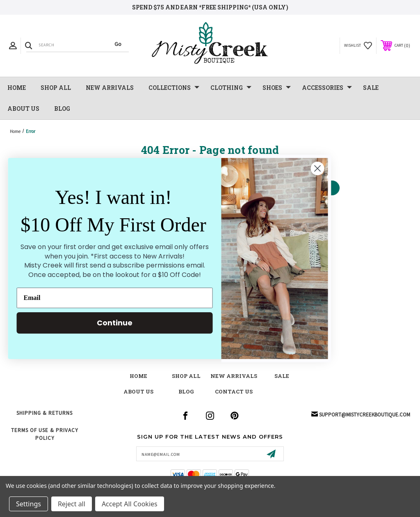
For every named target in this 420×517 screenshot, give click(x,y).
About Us (23, 109)
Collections (174, 88)
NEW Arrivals (110, 88)
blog (186, 391)
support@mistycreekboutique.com (365, 415)
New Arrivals (234, 376)
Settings (29, 504)
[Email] (103, 298)
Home (17, 88)
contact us (234, 391)
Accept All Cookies (130, 504)
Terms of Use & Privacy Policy (45, 434)
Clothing (231, 88)
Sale (282, 376)
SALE (371, 88)
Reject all (72, 504)
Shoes (277, 88)
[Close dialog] (306, 168)
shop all (186, 376)
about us (138, 391)
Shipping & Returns (45, 413)
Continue (104, 323)
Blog (62, 109)
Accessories (327, 88)
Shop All (56, 88)
